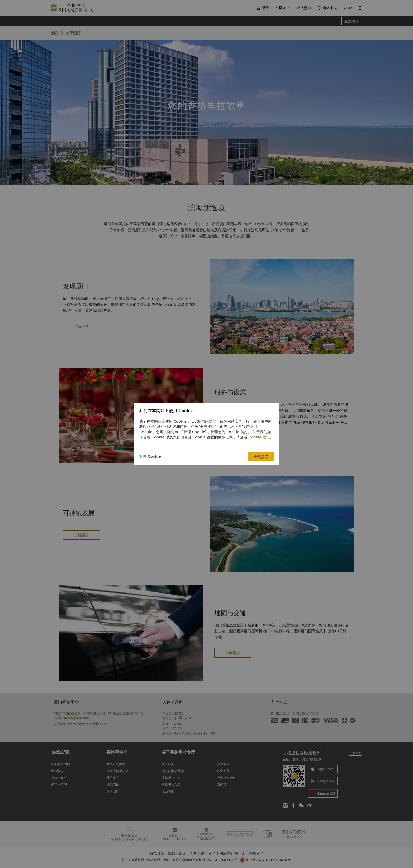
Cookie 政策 (259, 437)
